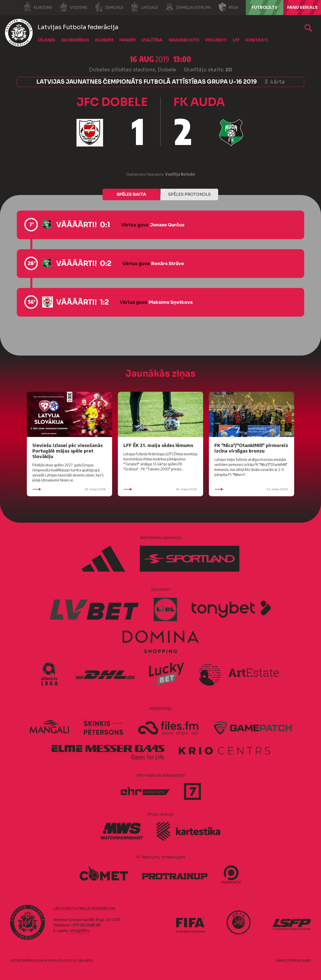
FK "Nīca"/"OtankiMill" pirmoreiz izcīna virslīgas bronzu (251, 448)
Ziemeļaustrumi (188, 7)
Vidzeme (73, 7)
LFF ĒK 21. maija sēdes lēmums (158, 445)
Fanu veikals (302, 7)
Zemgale (109, 7)
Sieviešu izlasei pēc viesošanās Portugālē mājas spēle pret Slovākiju (67, 451)
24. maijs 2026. (252, 489)
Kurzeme (38, 7)
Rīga (228, 7)
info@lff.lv (79, 931)
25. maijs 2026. (69, 489)
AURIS (306, 961)
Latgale (144, 7)
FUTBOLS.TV (265, 7)
